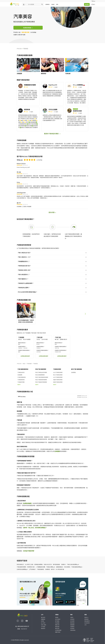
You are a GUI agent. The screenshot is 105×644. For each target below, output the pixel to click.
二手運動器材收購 (40, 567)
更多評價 (52, 212)
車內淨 (53, 569)
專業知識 (57, 627)
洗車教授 (47, 569)
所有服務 (57, 623)
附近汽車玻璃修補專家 (41, 380)
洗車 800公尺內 (48, 564)
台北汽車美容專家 (58, 372)
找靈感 (53, 4)
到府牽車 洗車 (31, 567)
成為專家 (87, 4)
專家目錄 (57, 628)
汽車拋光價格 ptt (51, 567)
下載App (93, 1)
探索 (57, 4)
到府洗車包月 (20, 564)
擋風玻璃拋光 (60, 567)
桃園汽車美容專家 (58, 380)
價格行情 (57, 625)
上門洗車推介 (32, 569)
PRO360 (19, 49)
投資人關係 (44, 625)
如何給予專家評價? (29, 551)
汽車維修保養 (21, 382)
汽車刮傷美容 (40, 569)
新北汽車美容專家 (58, 375)
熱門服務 (57, 621)
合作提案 (43, 627)
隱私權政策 (87, 621)
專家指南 (72, 623)
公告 (85, 625)
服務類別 (48, 4)
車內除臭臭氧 (56, 564)
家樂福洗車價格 (38, 564)
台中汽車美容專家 (58, 377)
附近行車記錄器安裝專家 (42, 377)
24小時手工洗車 (29, 564)
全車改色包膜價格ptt (22, 569)
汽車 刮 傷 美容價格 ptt (73, 564)
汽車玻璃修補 (21, 380)
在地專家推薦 (58, 630)
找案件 (72, 617)
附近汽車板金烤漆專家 (41, 372)
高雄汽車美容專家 (58, 382)
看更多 (19, 385)
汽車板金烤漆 (21, 372)
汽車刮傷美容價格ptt (77, 567)
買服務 (57, 617)
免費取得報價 (28, 28)
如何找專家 (58, 619)
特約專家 (72, 628)
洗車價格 (73, 372)
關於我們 (43, 617)
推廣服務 (72, 625)
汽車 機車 (29, 364)
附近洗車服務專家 (40, 375)
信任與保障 (87, 623)
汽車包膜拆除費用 (21, 567)
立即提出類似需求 (25, 356)
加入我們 (43, 623)
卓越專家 (72, 627)
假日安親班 (67, 567)
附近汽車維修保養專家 (41, 382)
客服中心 (86, 617)
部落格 (43, 621)
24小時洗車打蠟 (60, 569)
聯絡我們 (43, 628)
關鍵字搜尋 (58, 632)
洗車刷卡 (63, 564)
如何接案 (72, 621)
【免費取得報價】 (27, 503)
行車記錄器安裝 (22, 377)
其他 (24, 364)
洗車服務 (20, 375)
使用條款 (86, 619)
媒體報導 (43, 619)
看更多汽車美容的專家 (52, 134)
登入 (93, 4)
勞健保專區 (73, 630)
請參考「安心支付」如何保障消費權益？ (35, 528)
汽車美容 (26, 49)
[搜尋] (42, 4)
